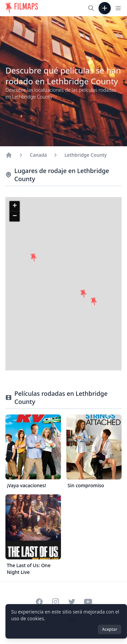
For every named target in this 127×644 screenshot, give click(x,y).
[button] (34, 258)
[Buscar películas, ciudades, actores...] (91, 8)
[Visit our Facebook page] (39, 602)
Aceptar (110, 629)
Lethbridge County (86, 155)
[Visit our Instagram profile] (56, 602)
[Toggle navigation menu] (118, 8)
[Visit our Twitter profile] (72, 602)
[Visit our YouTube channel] (88, 602)
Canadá (38, 155)
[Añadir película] (105, 8)
